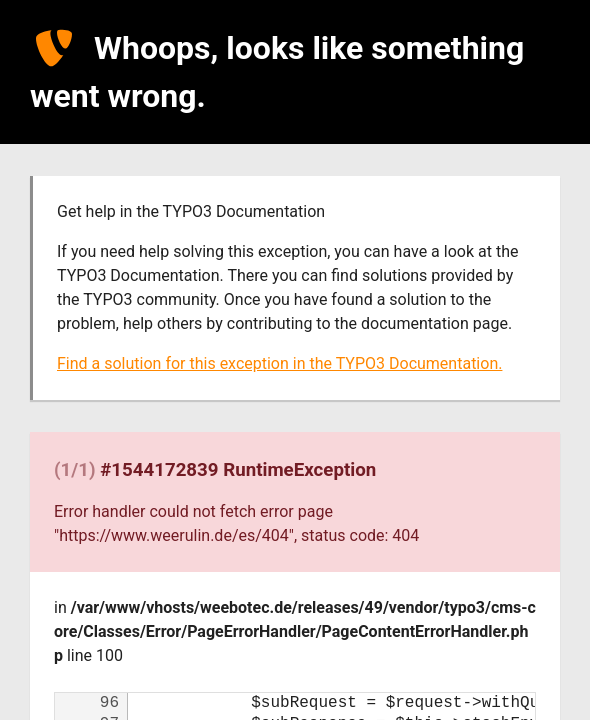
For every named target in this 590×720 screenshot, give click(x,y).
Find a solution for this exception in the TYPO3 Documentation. (279, 363)
